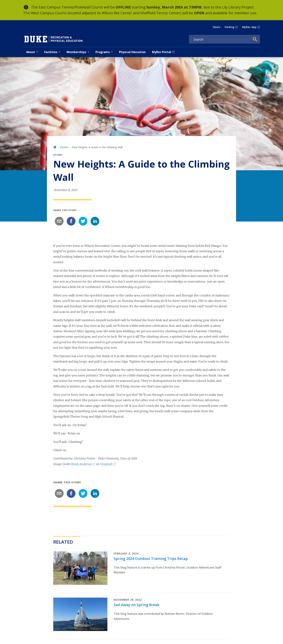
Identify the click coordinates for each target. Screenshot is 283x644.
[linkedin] (95, 221)
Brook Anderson (82, 464)
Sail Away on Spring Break (137, 605)
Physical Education (132, 52)
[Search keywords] (220, 39)
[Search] (255, 39)
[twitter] (83, 221)
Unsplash (106, 464)
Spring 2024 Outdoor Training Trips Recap (151, 559)
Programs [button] (103, 52)
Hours (216, 27)
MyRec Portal (162, 52)
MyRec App (249, 27)
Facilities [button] (51, 52)
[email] (59, 221)
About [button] (31, 52)
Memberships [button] (76, 52)
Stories (64, 147)
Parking (229, 27)
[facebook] (71, 221)
